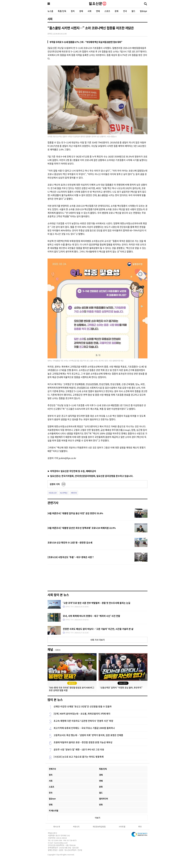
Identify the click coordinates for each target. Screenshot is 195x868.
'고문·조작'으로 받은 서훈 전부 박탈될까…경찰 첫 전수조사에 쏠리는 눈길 (97, 603)
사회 (90, 11)
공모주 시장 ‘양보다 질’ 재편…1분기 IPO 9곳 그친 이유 (79, 749)
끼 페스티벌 (54, 810)
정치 (73, 11)
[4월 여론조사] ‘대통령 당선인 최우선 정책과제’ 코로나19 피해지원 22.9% (82, 528)
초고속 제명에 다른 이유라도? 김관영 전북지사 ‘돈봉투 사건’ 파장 (83, 721)
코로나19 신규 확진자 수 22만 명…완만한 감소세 (70, 542)
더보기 (98, 818)
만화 (101, 805)
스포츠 (107, 11)
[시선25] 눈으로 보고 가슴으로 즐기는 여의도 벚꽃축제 (79, 757)
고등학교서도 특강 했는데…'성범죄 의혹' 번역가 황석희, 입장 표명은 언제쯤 (88, 735)
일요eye (143, 11)
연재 (51, 805)
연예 (98, 11)
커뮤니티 (76, 827)
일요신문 (97, 4)
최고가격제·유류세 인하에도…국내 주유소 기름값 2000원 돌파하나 (84, 728)
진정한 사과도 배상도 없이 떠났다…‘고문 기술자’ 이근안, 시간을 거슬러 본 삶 (98, 629)
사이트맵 (122, 827)
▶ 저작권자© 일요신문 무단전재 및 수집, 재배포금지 (72, 471)
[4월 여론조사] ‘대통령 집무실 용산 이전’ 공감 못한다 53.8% (75, 513)
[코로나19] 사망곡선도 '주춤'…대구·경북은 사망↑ (71, 557)
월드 (133, 11)
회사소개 (57, 827)
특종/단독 (62, 11)
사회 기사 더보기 (97, 640)
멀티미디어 (104, 799)
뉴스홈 (50, 11)
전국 (125, 11)
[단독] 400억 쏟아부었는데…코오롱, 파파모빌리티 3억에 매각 (82, 714)
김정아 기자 (55, 484)
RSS (140, 827)
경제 (81, 11)
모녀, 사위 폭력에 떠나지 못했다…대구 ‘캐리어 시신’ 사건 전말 (91, 616)
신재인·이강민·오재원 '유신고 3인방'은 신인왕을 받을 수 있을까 (83, 706)
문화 (117, 11)
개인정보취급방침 (99, 827)
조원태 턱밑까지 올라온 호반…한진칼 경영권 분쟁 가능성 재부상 (83, 742)
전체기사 (52, 769)
